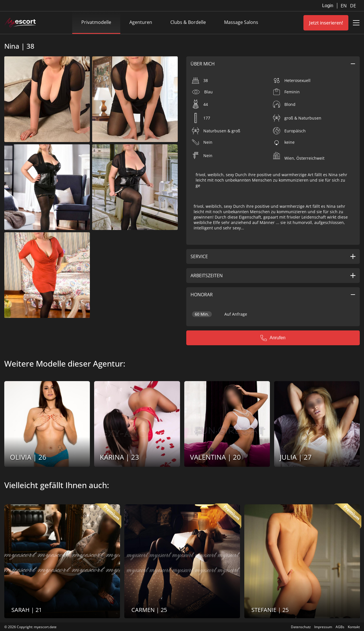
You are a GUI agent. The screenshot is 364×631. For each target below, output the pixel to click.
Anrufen (273, 338)
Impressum (323, 627)
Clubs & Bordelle (188, 22)
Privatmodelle (96, 22)
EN (344, 6)
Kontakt (354, 627)
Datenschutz (301, 627)
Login (328, 6)
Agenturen (141, 22)
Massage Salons (241, 22)
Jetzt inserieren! (326, 23)
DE (353, 6)
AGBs (340, 627)
